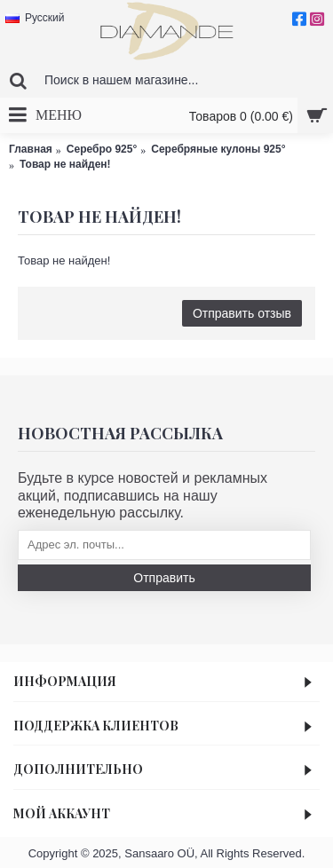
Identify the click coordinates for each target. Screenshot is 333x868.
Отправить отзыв (242, 313)
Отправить (164, 578)
